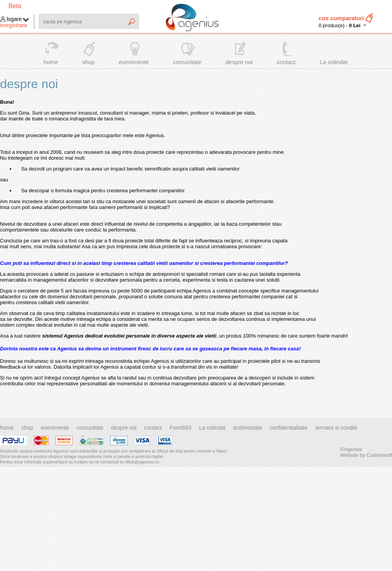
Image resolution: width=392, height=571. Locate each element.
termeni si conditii (336, 428)
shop (89, 62)
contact (286, 62)
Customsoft (379, 455)
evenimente (134, 62)
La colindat (334, 62)
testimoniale (248, 428)
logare (14, 19)
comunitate (187, 62)
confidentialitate (289, 428)
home (51, 62)
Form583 (180, 428)
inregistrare (14, 25)
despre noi (239, 62)
